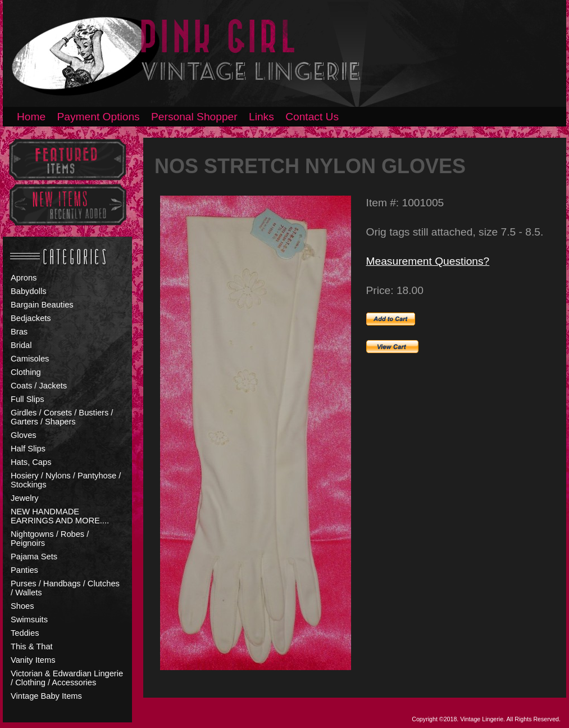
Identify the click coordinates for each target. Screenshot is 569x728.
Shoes (22, 606)
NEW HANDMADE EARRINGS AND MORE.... (60, 516)
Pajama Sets (34, 557)
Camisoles (30, 359)
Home (31, 117)
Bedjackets (31, 318)
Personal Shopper (194, 117)
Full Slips (27, 399)
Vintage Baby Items (46, 696)
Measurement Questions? (428, 261)
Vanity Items (33, 660)
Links (261, 117)
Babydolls (29, 291)
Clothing (26, 372)
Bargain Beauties (42, 305)
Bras (19, 332)
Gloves (24, 435)
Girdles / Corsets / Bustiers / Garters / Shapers (62, 417)
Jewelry (25, 498)
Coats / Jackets (39, 386)
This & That (32, 646)
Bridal (21, 345)
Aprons (24, 278)
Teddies (25, 633)
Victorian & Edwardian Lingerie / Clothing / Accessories (67, 678)
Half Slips (28, 449)
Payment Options (99, 117)
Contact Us (312, 117)
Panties (24, 570)
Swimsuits (29, 620)
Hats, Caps (31, 462)
